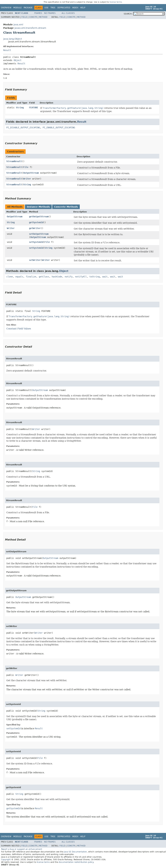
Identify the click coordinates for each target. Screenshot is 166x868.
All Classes (68, 13)
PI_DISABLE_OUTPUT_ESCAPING (23, 128)
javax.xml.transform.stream (30, 28)
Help (83, 8)
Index (75, 8)
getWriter (35, 228)
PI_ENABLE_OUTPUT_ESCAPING (59, 128)
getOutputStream (39, 217)
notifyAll (81, 277)
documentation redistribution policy (76, 862)
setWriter (35, 260)
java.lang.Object (13, 39)
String (20, 108)
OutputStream (31, 173)
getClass (44, 277)
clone (10, 277)
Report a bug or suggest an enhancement (22, 849)
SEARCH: (128, 14)
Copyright (6, 860)
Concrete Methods (66, 207)
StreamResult (14, 161)
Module (18, 8)
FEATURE (34, 108)
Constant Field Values (19, 329)
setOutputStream (39, 234)
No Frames (50, 13)
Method (43, 17)
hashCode (57, 277)
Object (18, 60)
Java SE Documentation (75, 852)
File (26, 167)
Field (24, 17)
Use (46, 8)
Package (28, 8)
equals (19, 277)
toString (95, 277)
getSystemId (36, 222)
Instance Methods (38, 207)
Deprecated (64, 8)
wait (105, 277)
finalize (31, 277)
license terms (116, 2)
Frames (38, 13)
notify (69, 277)
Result (7, 50)
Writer (27, 179)
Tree (53, 8)
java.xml (18, 25)
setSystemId (36, 242)
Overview (6, 8)
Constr (33, 17)
